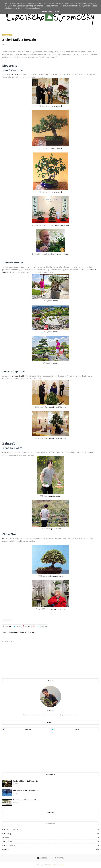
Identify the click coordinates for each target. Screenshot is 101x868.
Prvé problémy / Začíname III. (25, 781)
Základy (51, 849)
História (51, 838)
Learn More (47, 12)
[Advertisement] (50, 752)
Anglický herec (8, 452)
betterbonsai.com (55, 576)
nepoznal (14, 74)
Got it (57, 12)
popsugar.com (55, 496)
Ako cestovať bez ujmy (51, 830)
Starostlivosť (51, 842)
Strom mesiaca (51, 845)
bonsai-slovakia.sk (55, 106)
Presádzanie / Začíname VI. (25, 800)
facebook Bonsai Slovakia (55, 407)
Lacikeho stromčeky (57, 865)
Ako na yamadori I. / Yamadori (26, 790)
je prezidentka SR (17, 376)
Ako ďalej (51, 834)
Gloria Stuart (7, 539)
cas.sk (55, 301)
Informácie (7, 620)
